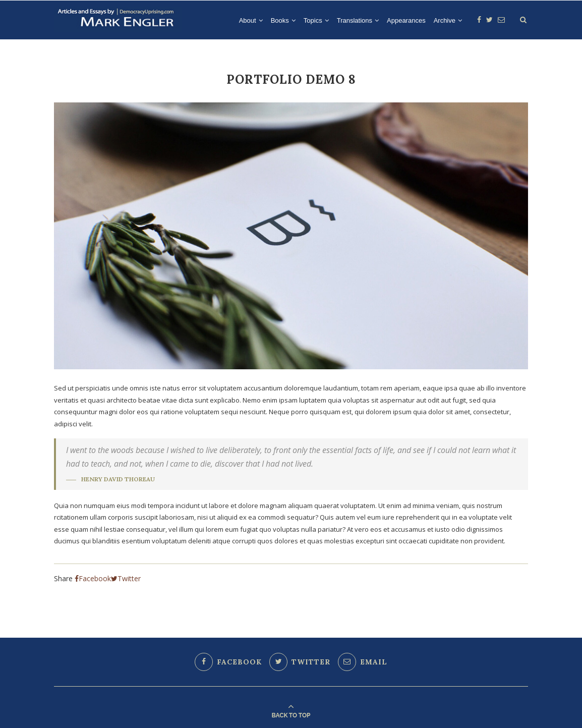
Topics (313, 20)
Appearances (406, 20)
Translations (355, 20)
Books (280, 20)
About (248, 20)
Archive (445, 20)
